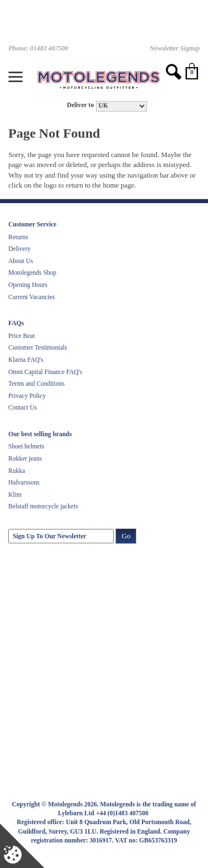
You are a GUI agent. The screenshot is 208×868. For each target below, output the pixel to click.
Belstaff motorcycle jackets (43, 506)
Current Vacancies (32, 297)
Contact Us (22, 407)
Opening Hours (28, 285)
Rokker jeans (25, 458)
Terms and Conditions (36, 383)
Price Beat (22, 336)
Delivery (19, 249)
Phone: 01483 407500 (38, 48)
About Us (21, 261)
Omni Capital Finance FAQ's (45, 372)
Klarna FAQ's (26, 360)
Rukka (17, 471)
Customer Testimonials (38, 347)
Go (126, 536)
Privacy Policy (27, 396)
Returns (18, 237)
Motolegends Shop (32, 272)
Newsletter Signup (175, 48)
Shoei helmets (26, 446)
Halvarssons (24, 482)
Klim (15, 494)
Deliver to (80, 105)
